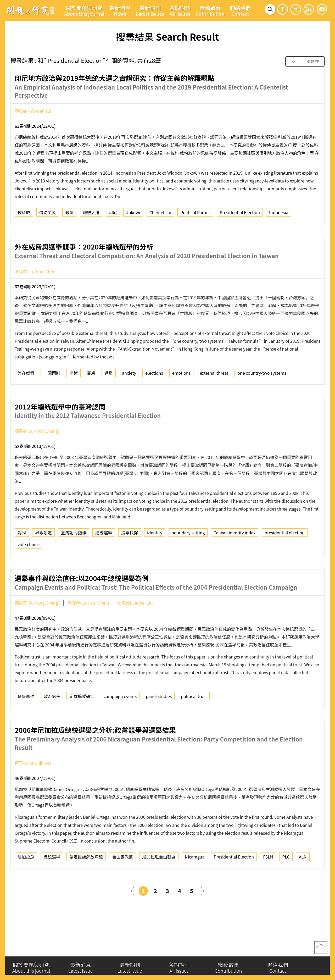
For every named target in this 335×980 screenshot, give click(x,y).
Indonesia (279, 214)
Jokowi (133, 214)
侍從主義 (48, 214)
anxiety (129, 395)
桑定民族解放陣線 (86, 879)
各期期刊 (180, 10)
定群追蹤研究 (82, 719)
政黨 (69, 214)
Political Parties (195, 214)
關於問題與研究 (84, 10)
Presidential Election (240, 214)
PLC (286, 879)
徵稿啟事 (210, 10)
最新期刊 (150, 10)
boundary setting (188, 555)
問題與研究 (31, 10)
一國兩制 (52, 395)
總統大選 (91, 214)
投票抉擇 (130, 555)
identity (155, 555)
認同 (22, 555)
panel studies (159, 719)
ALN (303, 879)
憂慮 (91, 395)
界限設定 (43, 555)
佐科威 (24, 214)
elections (154, 395)
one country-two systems (262, 395)
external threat (214, 395)
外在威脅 (26, 395)
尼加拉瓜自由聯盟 (159, 879)
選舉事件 (26, 719)
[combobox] (305, 62)
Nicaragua (195, 879)
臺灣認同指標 (74, 555)
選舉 (109, 395)
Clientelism (160, 214)
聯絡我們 (240, 10)
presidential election (285, 555)
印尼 (113, 214)
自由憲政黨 (122, 879)
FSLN (268, 879)
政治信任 (52, 719)
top (321, 951)
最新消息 (120, 10)
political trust (194, 719)
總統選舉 (104, 555)
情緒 (74, 395)
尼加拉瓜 (26, 879)
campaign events (120, 719)
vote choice (29, 567)
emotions (181, 395)
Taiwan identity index (235, 555)
